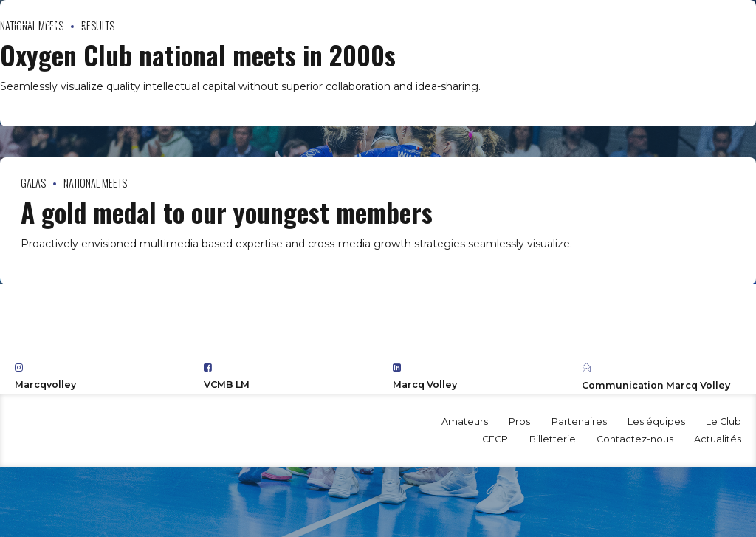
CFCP (495, 439)
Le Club (724, 421)
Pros (519, 421)
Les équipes (656, 421)
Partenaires (579, 421)
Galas (33, 183)
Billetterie (553, 439)
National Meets (95, 183)
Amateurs (465, 421)
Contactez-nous (635, 439)
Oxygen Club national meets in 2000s (198, 55)
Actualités (718, 439)
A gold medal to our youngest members (227, 212)
